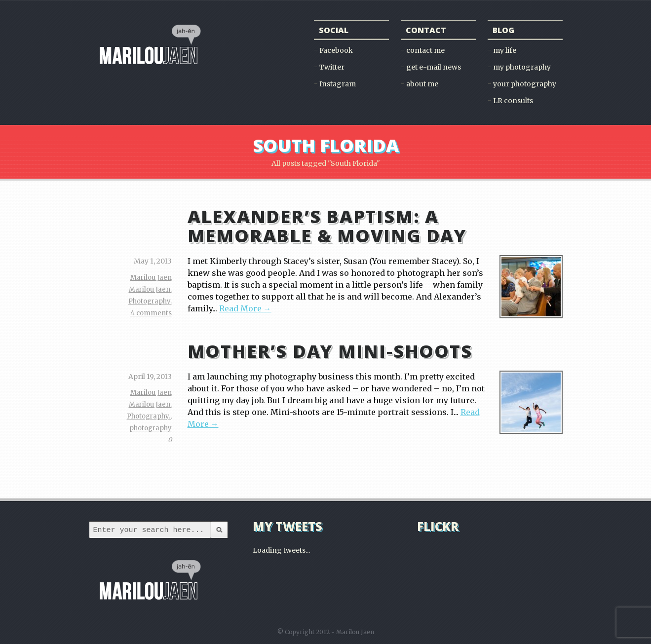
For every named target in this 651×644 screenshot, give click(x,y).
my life (505, 50)
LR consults (513, 101)
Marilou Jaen (151, 278)
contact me (425, 50)
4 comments (151, 313)
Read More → (245, 308)
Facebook (336, 50)
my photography (522, 67)
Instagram (338, 84)
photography (151, 428)
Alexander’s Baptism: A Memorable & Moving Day (327, 226)
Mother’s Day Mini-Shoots (330, 351)
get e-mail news (434, 67)
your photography (525, 84)
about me (422, 84)
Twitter (332, 67)
